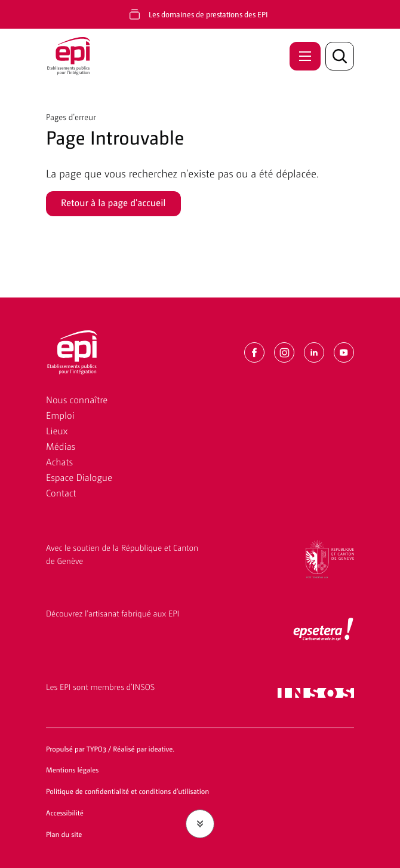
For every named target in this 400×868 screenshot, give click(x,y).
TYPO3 (97, 749)
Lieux (57, 430)
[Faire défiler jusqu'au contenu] (200, 824)
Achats (59, 461)
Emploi (60, 415)
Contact (61, 493)
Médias (61, 446)
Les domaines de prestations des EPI (208, 14)
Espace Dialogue (79, 477)
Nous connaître (77, 399)
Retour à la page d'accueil (113, 202)
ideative (161, 749)
